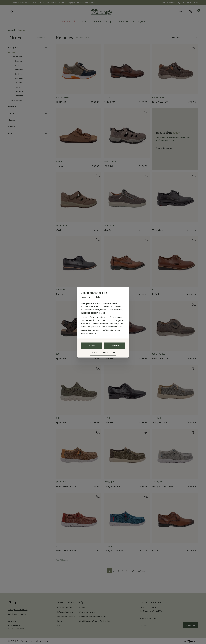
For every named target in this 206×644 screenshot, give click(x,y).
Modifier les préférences (103, 353)
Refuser (92, 346)
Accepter (114, 346)
